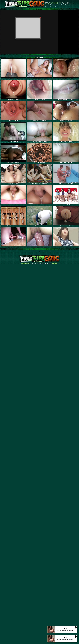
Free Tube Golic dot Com (55, 3)
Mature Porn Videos (55, 4)
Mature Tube (48, 4)
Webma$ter (55, 263)
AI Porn (61, 4)
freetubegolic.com (26, 263)
